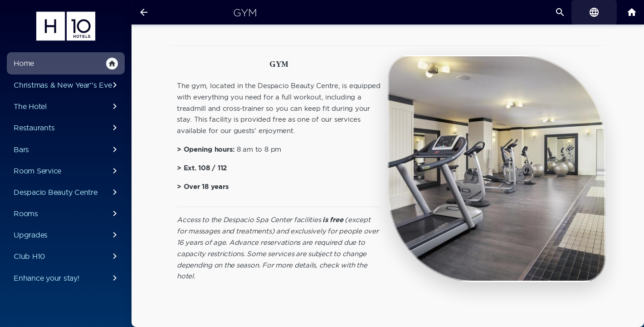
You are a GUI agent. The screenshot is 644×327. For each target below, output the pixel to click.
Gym (245, 13)
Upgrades (67, 235)
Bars (67, 149)
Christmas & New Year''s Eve (67, 85)
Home (66, 64)
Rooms (67, 213)
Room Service (67, 171)
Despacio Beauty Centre (67, 192)
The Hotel (67, 106)
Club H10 (67, 256)
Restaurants (67, 128)
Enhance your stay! (67, 278)
